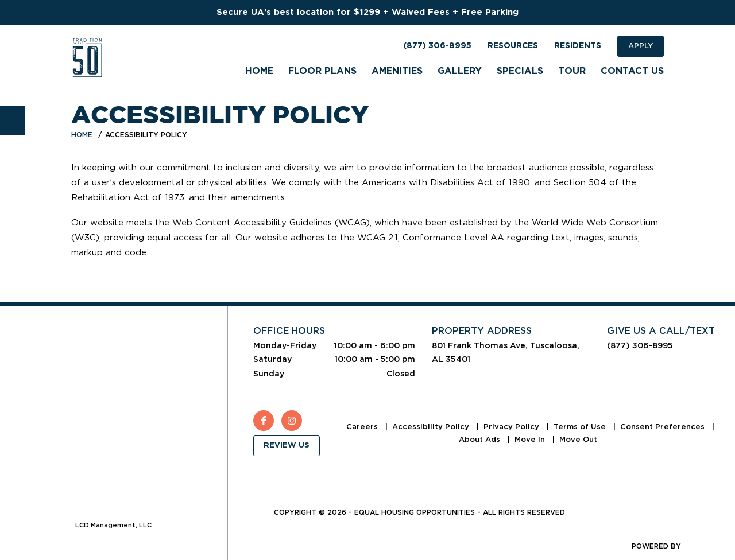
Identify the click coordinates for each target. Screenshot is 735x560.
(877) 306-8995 (437, 46)
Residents (578, 46)
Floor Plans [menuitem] (322, 71)
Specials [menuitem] (520, 71)
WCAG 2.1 (378, 238)
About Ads (481, 439)
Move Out (578, 439)
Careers (363, 427)
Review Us (287, 446)
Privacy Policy (512, 427)
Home (82, 135)
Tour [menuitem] (572, 71)
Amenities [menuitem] (397, 71)
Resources (513, 46)
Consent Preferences (664, 427)
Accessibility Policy (432, 427)
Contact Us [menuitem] (632, 71)
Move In (531, 439)
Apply (641, 46)
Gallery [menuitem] (460, 71)
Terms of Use (581, 427)
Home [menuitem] (259, 71)
